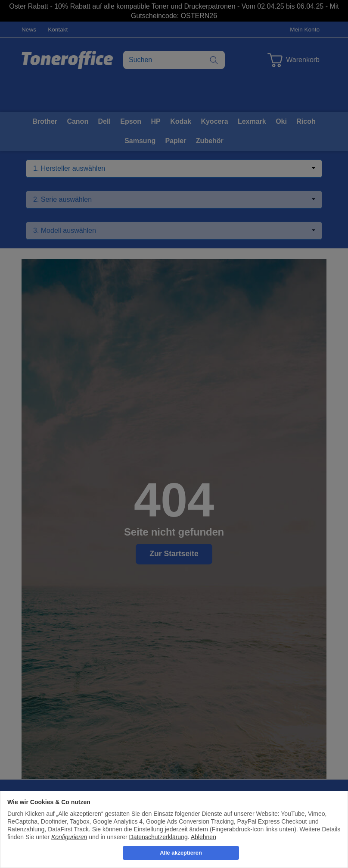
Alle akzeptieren (181, 853)
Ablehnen (204, 837)
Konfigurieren (69, 837)
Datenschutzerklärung (158, 837)
